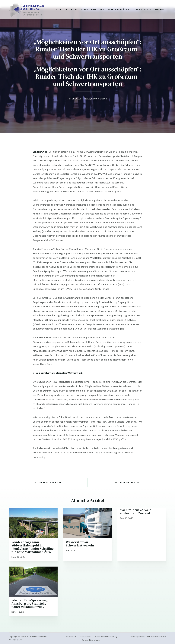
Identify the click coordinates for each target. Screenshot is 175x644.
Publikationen (142, 9)
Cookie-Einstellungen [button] (91, 640)
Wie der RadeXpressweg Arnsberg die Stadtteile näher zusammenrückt (30, 603)
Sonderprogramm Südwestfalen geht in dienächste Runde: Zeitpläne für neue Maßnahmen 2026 (33, 547)
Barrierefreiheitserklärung (106, 636)
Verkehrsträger (118, 9)
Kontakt (160, 9)
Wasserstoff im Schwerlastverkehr (80, 544)
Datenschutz (85, 636)
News (84, 9)
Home (59, 9)
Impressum (71, 636)
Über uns (72, 9)
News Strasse (99, 99)
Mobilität (98, 9)
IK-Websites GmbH (158, 636)
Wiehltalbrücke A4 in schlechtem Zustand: (136, 512)
